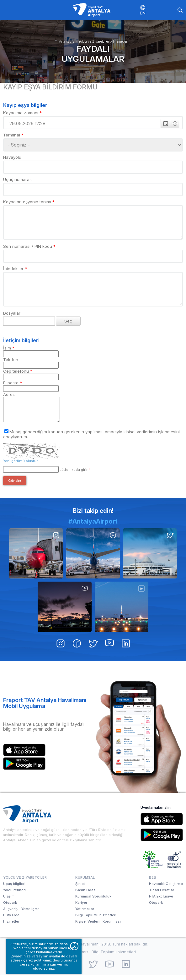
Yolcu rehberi (14, 895)
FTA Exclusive (161, 901)
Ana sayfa (67, 42)
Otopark (10, 907)
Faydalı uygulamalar (93, 54)
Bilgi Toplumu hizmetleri (96, 920)
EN (143, 13)
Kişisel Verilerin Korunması (98, 926)
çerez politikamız (37, 960)
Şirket (80, 888)
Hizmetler (120, 42)
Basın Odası (86, 895)
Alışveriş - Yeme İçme (21, 913)
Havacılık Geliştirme (166, 888)
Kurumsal (85, 882)
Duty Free (11, 920)
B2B (153, 882)
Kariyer (81, 907)
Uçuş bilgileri (14, 888)
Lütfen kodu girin (75, 474)
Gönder (15, 485)
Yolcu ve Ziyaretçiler (94, 42)
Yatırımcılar (85, 913)
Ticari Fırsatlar (162, 895)
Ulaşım (9, 901)
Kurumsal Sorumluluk (93, 901)
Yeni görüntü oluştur (20, 466)
